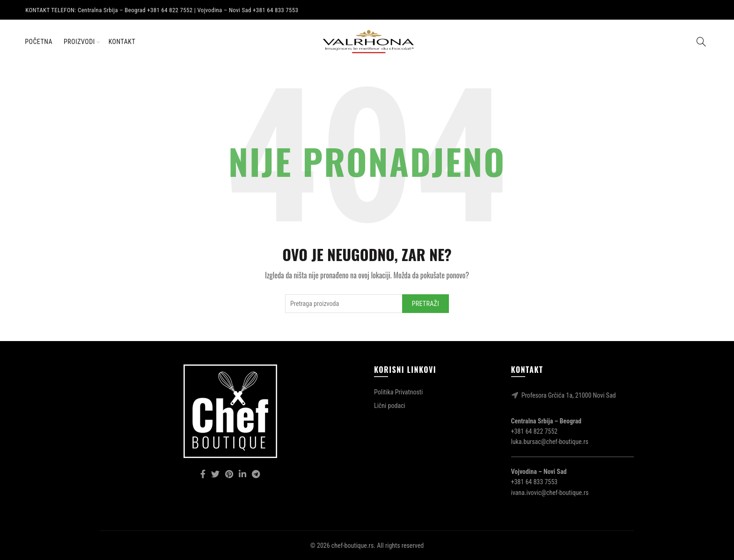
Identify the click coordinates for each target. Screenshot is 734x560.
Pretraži (426, 304)
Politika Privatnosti (398, 392)
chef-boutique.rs (352, 545)
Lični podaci (390, 406)
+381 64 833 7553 (535, 482)
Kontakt (122, 42)
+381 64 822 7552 (535, 431)
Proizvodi (79, 42)
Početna (39, 42)
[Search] (701, 42)
